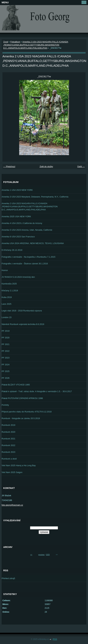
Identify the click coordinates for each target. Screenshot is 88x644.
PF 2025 (6, 371)
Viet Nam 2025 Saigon (12, 472)
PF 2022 (6, 351)
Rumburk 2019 (8, 425)
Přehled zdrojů (8, 578)
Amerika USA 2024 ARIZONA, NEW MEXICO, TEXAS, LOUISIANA (33, 243)
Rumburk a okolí (9, 459)
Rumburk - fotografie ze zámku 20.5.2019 (21, 418)
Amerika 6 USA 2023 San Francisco (18, 237)
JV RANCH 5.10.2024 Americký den (18, 277)
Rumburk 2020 (8, 432)
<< (31, 555)
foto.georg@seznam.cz (12, 505)
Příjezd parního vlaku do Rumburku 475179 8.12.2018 (27, 412)
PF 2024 (6, 365)
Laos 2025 (6, 304)
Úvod (6, 42)
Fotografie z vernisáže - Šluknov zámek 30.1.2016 (25, 264)
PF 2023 (6, 358)
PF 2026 (6, 378)
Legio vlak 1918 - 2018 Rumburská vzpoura (22, 311)
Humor (5, 270)
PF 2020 (6, 338)
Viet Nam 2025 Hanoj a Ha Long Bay (19, 465)
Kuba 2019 (7, 297)
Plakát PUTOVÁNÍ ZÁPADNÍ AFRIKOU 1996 (22, 398)
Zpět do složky (46, 166)
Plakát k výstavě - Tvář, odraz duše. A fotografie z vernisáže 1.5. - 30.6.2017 (37, 391)
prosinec (41, 555)
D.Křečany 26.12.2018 (12, 250)
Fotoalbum (15, 42)
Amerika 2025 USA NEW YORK (16, 216)
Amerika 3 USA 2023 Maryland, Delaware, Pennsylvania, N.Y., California (35, 197)
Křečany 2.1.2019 (10, 291)
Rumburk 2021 (8, 439)
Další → (81, 166)
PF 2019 (6, 331)
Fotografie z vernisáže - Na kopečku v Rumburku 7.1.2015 (28, 257)
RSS (55, 639)
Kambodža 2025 (9, 284)
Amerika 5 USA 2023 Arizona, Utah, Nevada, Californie (27, 230)
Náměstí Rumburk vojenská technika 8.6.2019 (23, 324)
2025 (48, 555)
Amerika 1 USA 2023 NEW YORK (17, 190)
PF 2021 (6, 344)
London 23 (7, 317)
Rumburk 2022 (8, 445)
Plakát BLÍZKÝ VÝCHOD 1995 (16, 385)
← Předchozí (9, 166)
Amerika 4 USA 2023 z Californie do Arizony (22, 223)
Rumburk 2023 (8, 452)
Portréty (5, 405)
